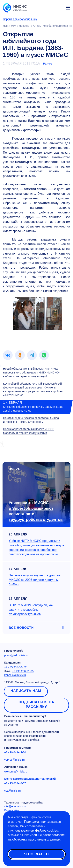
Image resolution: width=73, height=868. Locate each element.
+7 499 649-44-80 (15, 752)
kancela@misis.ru (15, 675)
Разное (48, 64)
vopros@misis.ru (14, 760)
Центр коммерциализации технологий (30, 779)
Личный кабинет (59, 7)
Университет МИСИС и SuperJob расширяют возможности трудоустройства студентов (36, 511)
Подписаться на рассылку (36, 704)
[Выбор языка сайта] (50, 7)
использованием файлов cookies (34, 830)
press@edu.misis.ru (16, 655)
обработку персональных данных (36, 839)
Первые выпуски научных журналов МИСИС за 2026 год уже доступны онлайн (35, 580)
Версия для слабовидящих (20, 19)
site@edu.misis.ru (15, 806)
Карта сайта (12, 810)
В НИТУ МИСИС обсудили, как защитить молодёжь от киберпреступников (31, 610)
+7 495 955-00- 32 (15, 667)
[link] (8, 355)
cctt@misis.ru (12, 791)
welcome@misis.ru (16, 772)
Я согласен (36, 854)
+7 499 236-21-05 (23, 671)
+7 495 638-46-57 (15, 783)
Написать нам (26, 691)
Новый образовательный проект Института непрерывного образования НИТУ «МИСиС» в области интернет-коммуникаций (31, 373)
